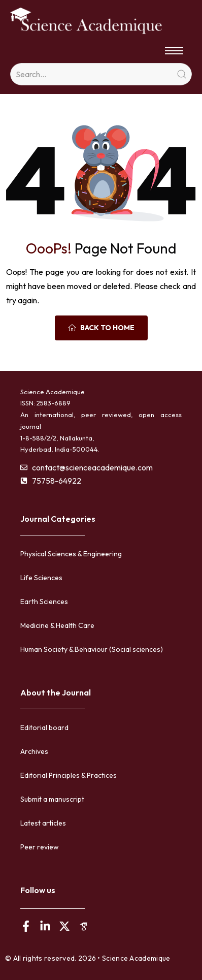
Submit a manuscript (52, 799)
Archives (34, 751)
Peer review (40, 847)
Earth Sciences (44, 602)
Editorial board (44, 728)
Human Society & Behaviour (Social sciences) (92, 649)
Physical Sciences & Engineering (71, 554)
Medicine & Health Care (57, 625)
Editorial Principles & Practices (69, 775)
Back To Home (101, 328)
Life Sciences (41, 578)
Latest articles (43, 823)
